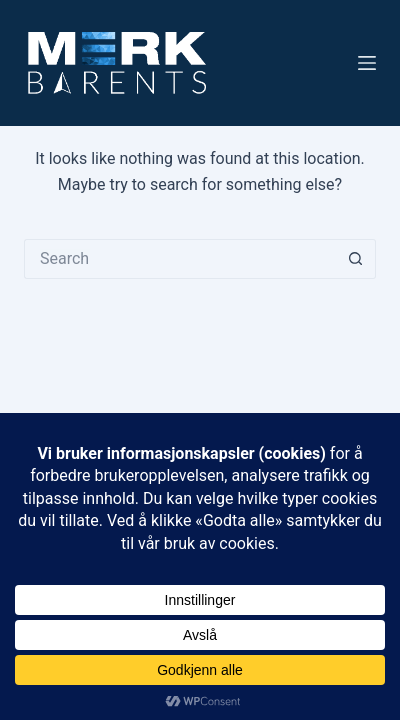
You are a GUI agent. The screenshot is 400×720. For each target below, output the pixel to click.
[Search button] (356, 259)
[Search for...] (180, 259)
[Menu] (367, 63)
